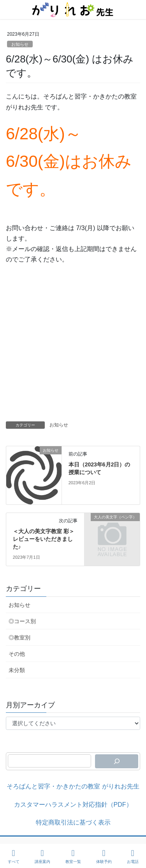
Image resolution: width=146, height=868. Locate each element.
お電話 (133, 856)
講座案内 (42, 856)
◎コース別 (22, 621)
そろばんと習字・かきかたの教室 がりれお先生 (73, 786)
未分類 (17, 670)
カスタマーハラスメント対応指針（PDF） (73, 805)
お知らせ (20, 44)
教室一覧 (73, 856)
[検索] (117, 761)
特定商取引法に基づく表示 (73, 822)
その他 (17, 654)
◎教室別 (19, 638)
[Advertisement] (73, 345)
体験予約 (104, 856)
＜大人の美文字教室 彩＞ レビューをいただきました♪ (44, 539)
